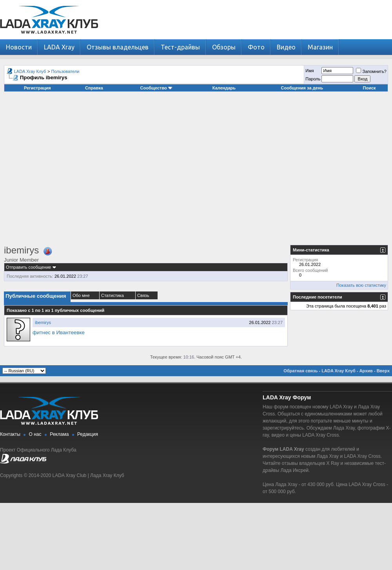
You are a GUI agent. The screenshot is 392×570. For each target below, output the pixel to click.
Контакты (10, 434)
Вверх (383, 371)
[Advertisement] (73, 171)
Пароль (313, 79)
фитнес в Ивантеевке (59, 332)
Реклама (59, 434)
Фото (256, 47)
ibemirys (43, 322)
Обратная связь (300, 371)
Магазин (320, 47)
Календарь (224, 88)
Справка (94, 88)
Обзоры (224, 47)
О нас (35, 434)
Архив (366, 371)
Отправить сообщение (28, 267)
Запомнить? (371, 71)
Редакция (88, 434)
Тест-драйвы (180, 47)
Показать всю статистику (361, 285)
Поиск (369, 88)
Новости (19, 47)
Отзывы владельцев (118, 47)
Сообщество (156, 88)
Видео (286, 47)
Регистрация (37, 88)
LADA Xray (59, 47)
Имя (309, 71)
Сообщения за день (302, 88)
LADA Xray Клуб (30, 71)
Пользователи (65, 71)
